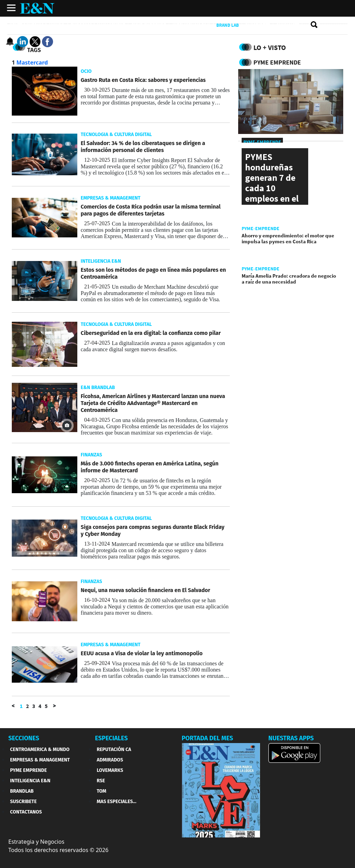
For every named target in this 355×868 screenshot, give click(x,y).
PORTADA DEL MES (207, 738)
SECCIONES (24, 738)
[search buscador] (314, 25)
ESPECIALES (111, 738)
